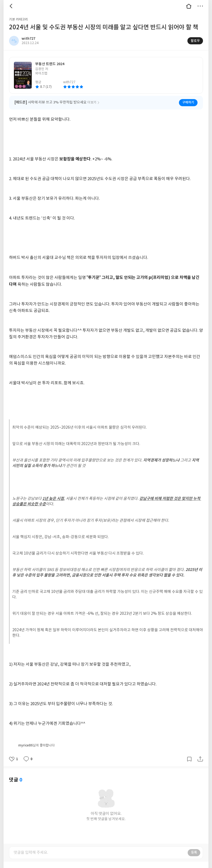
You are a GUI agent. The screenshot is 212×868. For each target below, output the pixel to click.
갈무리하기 (189, 752)
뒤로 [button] (12, 6)
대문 (189, 6)
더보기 (200, 6)
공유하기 (200, 752)
